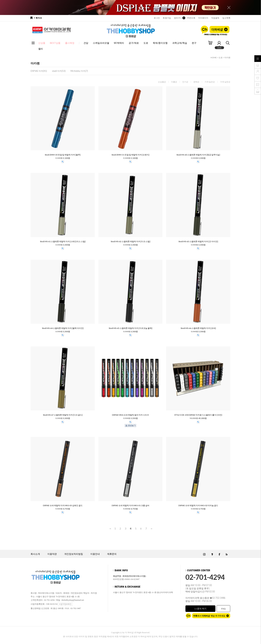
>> (151, 529)
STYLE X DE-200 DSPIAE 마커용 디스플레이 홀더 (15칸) (198, 415)
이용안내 (95, 554)
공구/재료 (134, 43)
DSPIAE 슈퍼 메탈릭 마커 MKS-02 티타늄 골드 (198, 506)
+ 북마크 (38, 18)
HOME (214, 58)
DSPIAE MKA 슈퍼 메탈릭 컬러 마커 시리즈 (130, 415)
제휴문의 (112, 554)
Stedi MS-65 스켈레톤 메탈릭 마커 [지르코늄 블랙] (130, 328)
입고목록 (226, 18)
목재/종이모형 (160, 43)
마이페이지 (203, 18)
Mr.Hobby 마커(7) (79, 71)
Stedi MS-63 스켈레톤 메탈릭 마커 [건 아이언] (198, 242)
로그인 (157, 18)
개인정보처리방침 (74, 554)
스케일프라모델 (101, 43)
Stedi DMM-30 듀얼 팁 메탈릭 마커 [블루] (63, 155)
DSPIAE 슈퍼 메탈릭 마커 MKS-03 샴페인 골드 (63, 506)
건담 (86, 43)
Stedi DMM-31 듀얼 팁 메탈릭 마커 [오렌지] (130, 155)
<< (110, 529)
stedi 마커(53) (59, 71)
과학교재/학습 (180, 43)
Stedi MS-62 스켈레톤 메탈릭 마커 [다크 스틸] (130, 242)
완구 (194, 43)
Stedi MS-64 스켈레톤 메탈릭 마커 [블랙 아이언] (63, 328)
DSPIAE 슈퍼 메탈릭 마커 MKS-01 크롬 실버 (130, 506)
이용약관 (52, 554)
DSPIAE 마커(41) (39, 71)
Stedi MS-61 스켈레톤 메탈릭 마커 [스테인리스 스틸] (63, 242)
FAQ (223, 609)
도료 (146, 43)
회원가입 (167, 18)
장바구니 (179, 18)
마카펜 (227, 58)
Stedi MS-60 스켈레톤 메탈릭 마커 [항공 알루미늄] (198, 155)
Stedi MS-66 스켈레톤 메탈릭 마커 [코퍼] (198, 328)
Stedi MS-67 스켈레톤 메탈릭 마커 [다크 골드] (63, 415)
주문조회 (191, 18)
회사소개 (35, 554)
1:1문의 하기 (200, 609)
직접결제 (215, 18)
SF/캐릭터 (119, 43)
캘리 (41, 49)
